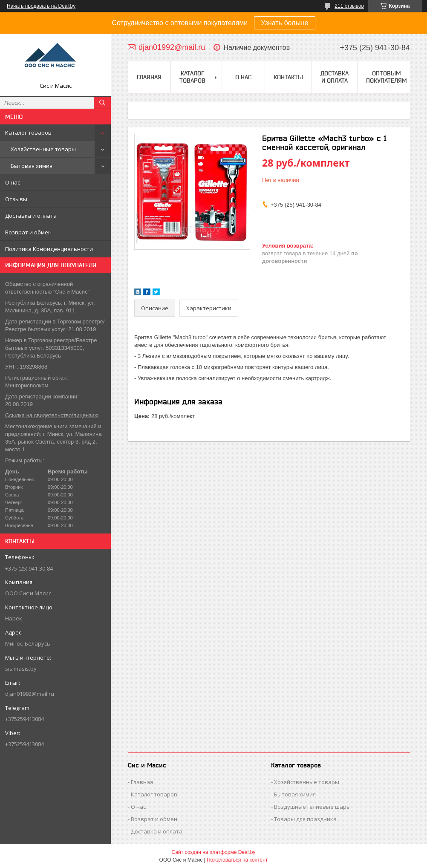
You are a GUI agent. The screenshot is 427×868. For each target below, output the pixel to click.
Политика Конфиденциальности (49, 249)
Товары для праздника (305, 819)
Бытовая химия (32, 166)
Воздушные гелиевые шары (312, 807)
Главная (149, 77)
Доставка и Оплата (335, 77)
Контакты (288, 77)
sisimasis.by (21, 669)
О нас (13, 182)
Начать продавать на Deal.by (41, 6)
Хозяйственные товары (43, 149)
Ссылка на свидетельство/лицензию (52, 415)
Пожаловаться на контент (237, 860)
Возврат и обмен (28, 232)
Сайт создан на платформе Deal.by (214, 852)
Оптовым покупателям (387, 77)
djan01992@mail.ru (30, 694)
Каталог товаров (28, 133)
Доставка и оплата (31, 216)
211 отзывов (349, 6)
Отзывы (16, 199)
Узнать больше (284, 23)
